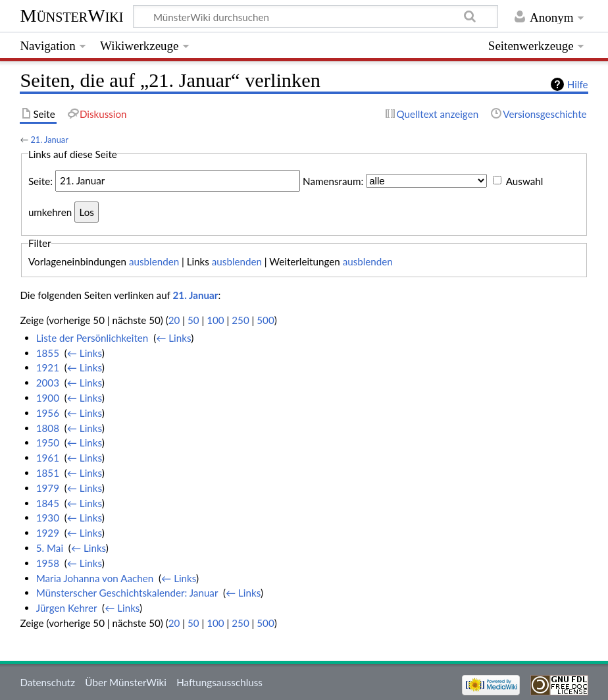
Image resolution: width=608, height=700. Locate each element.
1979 (48, 488)
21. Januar (49, 140)
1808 (48, 428)
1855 (48, 353)
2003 (48, 383)
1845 (48, 503)
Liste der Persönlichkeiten (92, 338)
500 (265, 320)
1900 (48, 398)
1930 (48, 518)
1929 (48, 533)
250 (240, 320)
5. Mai (50, 548)
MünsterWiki (71, 15)
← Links (173, 338)
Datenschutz (47, 682)
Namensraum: (333, 180)
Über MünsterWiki (126, 682)
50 (193, 320)
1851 (48, 473)
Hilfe (578, 84)
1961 (48, 458)
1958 (48, 563)
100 (215, 320)
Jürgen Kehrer (67, 608)
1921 (48, 367)
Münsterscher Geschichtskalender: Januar (127, 593)
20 (174, 320)
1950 (48, 443)
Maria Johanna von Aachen (95, 578)
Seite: (40, 180)
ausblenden (154, 261)
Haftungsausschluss (219, 682)
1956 (48, 413)
